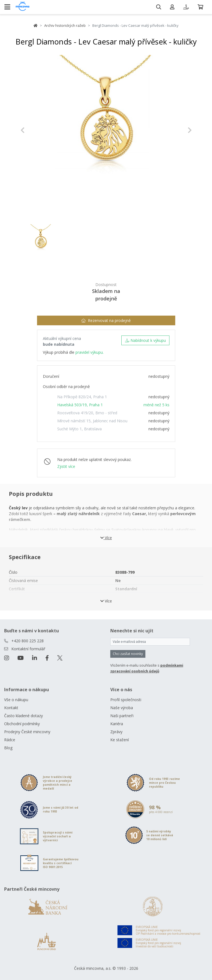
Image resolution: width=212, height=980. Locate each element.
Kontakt (11, 708)
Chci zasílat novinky (128, 654)
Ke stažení (120, 740)
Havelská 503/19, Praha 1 (80, 405)
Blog (8, 748)
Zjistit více (66, 466)
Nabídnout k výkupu (145, 340)
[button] (33, 130)
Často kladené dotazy (23, 716)
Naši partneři (122, 716)
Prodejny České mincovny (27, 732)
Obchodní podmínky (22, 724)
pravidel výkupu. (90, 352)
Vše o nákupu (16, 700)
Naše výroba (122, 708)
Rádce (10, 740)
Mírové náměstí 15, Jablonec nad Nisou (92, 421)
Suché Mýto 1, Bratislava (79, 429)
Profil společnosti (126, 700)
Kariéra (117, 724)
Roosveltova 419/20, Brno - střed (87, 413)
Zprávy (116, 732)
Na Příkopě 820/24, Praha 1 (82, 397)
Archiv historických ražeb (65, 25)
